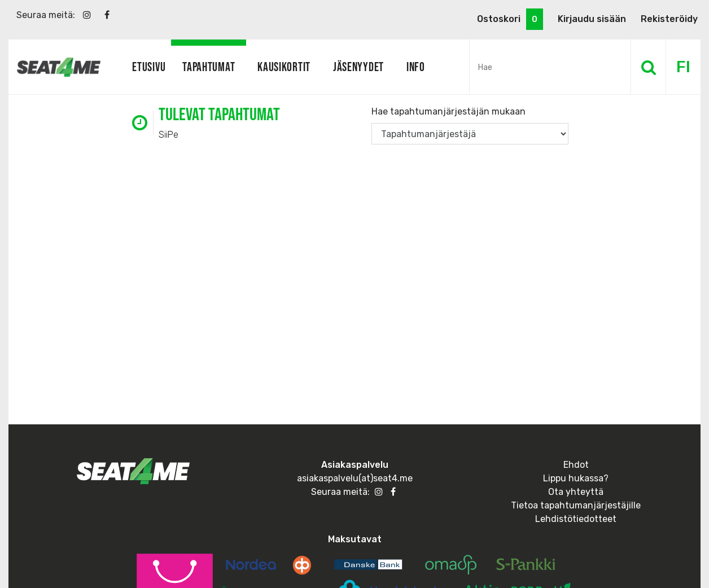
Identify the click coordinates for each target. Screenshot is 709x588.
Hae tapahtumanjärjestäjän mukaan (448, 111)
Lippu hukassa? (576, 478)
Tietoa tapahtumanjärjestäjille (576, 505)
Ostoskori (510, 19)
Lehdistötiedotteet (576, 519)
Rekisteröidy (669, 19)
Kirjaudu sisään (592, 19)
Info (416, 67)
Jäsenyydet (358, 67)
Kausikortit (284, 67)
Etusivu (149, 67)
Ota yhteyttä (576, 492)
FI (683, 67)
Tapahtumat (209, 67)
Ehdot (576, 465)
